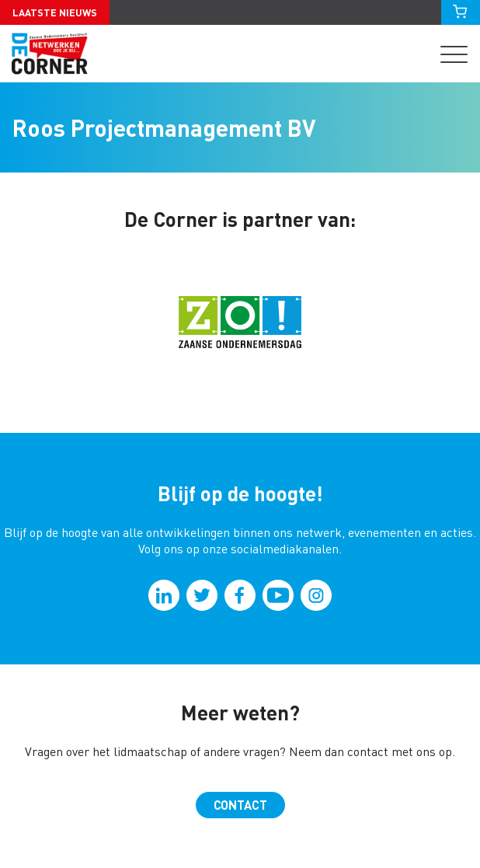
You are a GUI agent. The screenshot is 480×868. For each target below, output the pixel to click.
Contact (240, 805)
